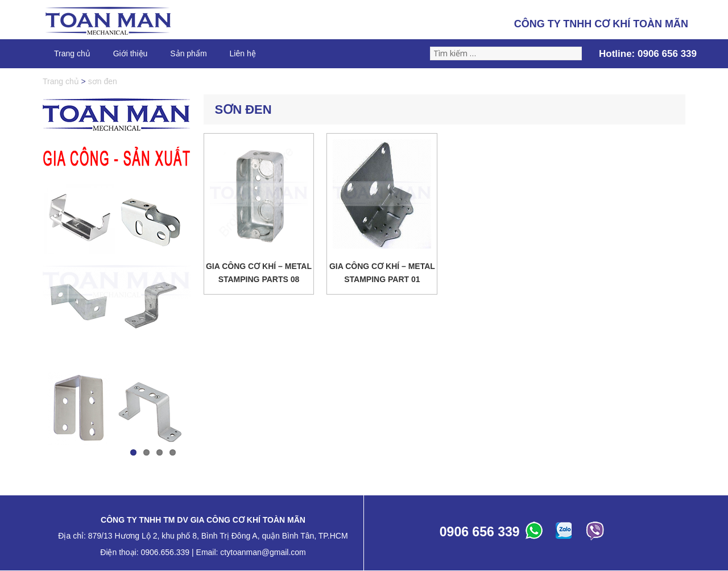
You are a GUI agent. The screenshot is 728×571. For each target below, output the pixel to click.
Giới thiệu (131, 53)
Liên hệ (243, 53)
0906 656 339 (667, 54)
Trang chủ (72, 53)
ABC (536, 533)
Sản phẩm (188, 53)
